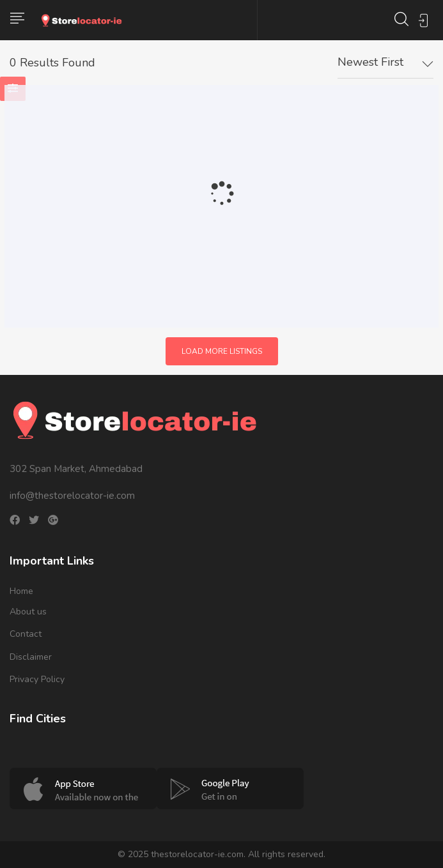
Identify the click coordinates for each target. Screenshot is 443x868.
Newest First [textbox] (370, 62)
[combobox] (385, 63)
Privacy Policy (37, 679)
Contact (26, 634)
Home (21, 591)
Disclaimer (31, 657)
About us (28, 612)
